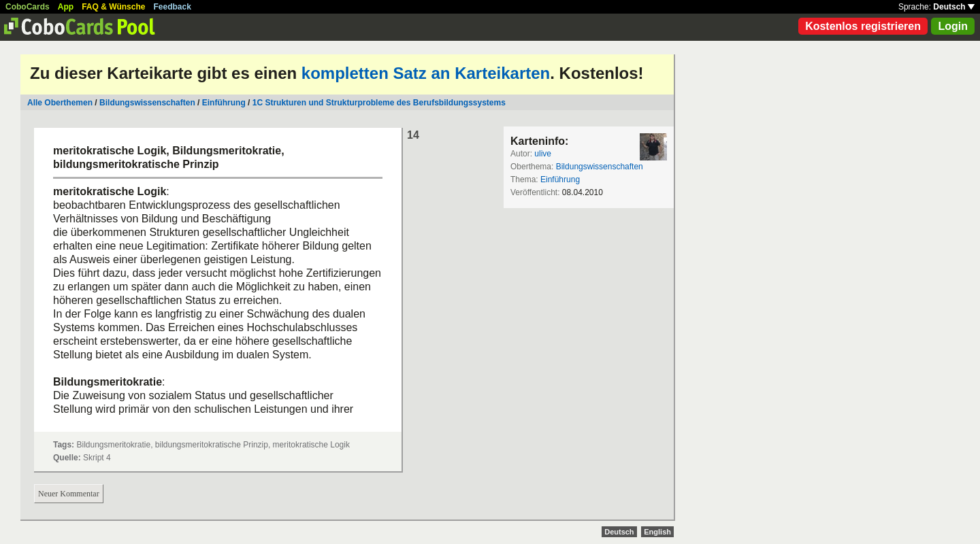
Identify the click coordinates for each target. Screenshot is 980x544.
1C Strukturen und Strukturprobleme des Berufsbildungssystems (379, 103)
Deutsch (954, 7)
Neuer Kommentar (69, 494)
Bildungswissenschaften (147, 103)
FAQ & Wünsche (113, 7)
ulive (543, 154)
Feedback (173, 7)
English (657, 532)
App (66, 7)
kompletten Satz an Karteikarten (426, 73)
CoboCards (28, 7)
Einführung (224, 103)
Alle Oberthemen (60, 103)
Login (953, 26)
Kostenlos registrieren (863, 26)
